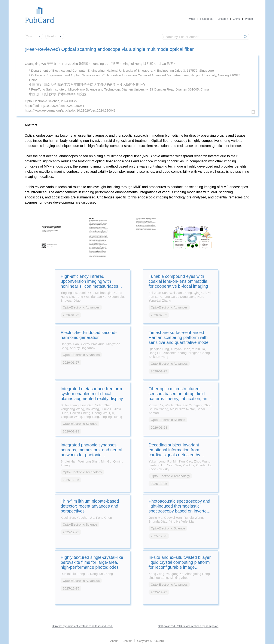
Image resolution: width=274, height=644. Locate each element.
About (114, 641)
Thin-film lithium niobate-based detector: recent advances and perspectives (90, 506)
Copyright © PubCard (150, 641)
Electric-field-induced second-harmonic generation (89, 335)
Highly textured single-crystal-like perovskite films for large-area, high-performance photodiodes (92, 562)
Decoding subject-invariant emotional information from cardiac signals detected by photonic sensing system (174, 452)
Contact (127, 641)
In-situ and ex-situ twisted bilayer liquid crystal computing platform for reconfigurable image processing (180, 565)
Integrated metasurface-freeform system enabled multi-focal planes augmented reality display (92, 394)
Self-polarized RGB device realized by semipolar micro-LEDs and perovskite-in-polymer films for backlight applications (190, 626)
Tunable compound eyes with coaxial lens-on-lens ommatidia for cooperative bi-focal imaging (178, 281)
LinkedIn (223, 19)
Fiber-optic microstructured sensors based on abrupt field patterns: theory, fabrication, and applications (179, 396)
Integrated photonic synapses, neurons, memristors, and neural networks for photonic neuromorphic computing (91, 452)
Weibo (249, 19)
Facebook (206, 19)
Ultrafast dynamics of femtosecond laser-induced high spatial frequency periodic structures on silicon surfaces (84, 626)
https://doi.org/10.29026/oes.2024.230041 (55, 106)
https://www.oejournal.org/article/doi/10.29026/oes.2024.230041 (70, 110)
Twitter (191, 19)
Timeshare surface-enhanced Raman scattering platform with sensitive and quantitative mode (179, 337)
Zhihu (237, 19)
